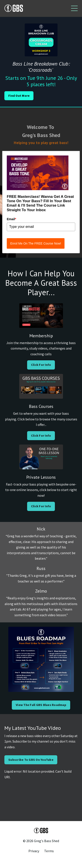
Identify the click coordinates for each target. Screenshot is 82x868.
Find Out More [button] (19, 96)
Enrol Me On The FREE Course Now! (36, 243)
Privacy (34, 851)
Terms (49, 851)
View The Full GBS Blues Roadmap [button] (41, 705)
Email (11, 219)
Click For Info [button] (41, 365)
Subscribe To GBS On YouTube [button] (31, 760)
